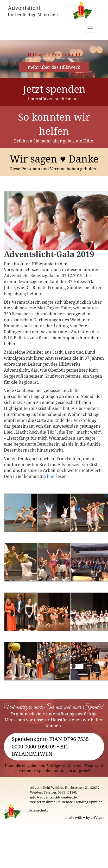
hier (51, 476)
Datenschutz (38, 810)
